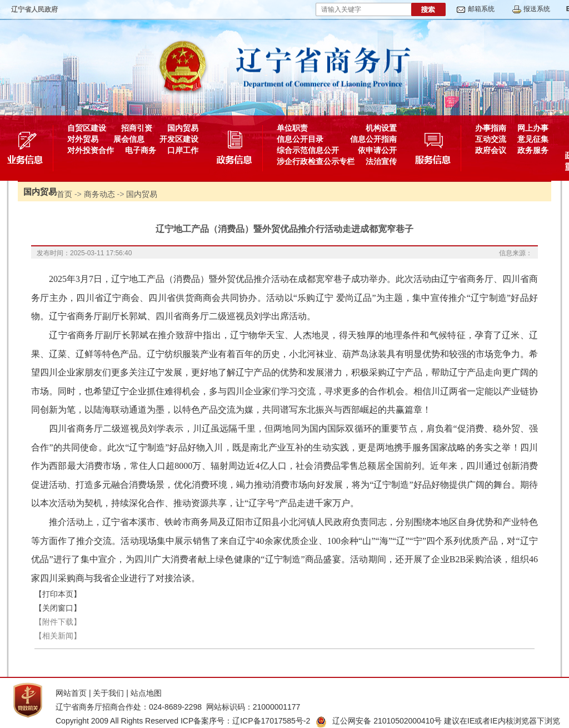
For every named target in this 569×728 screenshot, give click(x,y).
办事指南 (491, 128)
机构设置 (381, 128)
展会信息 (129, 139)
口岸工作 (183, 150)
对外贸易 (83, 139)
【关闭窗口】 (58, 608)
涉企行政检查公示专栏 (316, 161)
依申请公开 (377, 150)
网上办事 (533, 128)
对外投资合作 (91, 150)
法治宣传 (381, 161)
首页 (64, 194)
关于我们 (108, 693)
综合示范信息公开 (308, 150)
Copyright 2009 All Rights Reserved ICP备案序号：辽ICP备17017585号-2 (183, 721)
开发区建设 (179, 139)
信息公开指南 (373, 139)
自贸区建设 (87, 128)
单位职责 (292, 128)
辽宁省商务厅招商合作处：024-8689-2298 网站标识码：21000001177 (178, 707)
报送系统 (537, 9)
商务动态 (99, 194)
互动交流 (491, 139)
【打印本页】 (58, 594)
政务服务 (533, 150)
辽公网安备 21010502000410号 (379, 721)
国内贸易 (183, 128)
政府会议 (491, 150)
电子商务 (141, 150)
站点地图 (146, 693)
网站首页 (71, 693)
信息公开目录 (300, 139)
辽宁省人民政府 (34, 9)
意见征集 (533, 139)
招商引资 (137, 128)
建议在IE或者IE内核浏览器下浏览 (502, 721)
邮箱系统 (481, 9)
